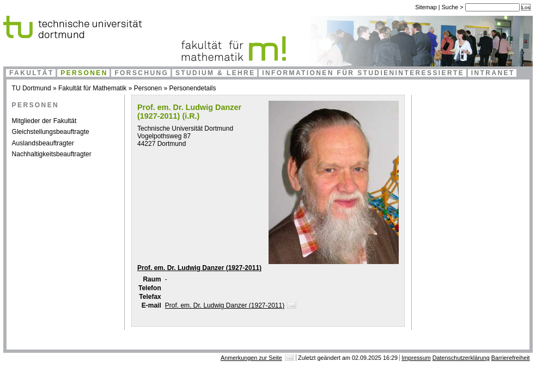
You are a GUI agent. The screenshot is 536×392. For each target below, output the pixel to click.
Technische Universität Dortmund (185, 128)
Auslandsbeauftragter (43, 143)
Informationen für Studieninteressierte (363, 73)
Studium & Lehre (215, 73)
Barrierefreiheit (511, 358)
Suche (451, 7)
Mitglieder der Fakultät (44, 121)
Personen (84, 73)
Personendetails (192, 88)
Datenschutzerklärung (461, 358)
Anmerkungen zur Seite (251, 358)
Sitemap (426, 7)
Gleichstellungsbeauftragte (51, 132)
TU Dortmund (32, 88)
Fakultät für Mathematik (92, 88)
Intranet (493, 73)
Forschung (141, 73)
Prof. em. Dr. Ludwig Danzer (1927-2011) (199, 268)
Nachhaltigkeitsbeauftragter (52, 154)
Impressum (416, 358)
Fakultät (32, 73)
